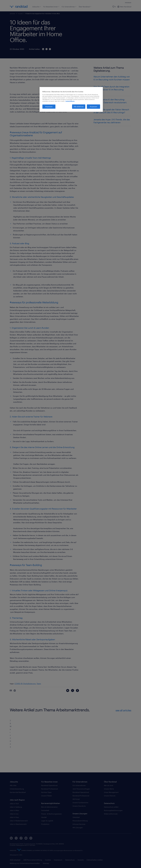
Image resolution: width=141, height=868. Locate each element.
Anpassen (93, 107)
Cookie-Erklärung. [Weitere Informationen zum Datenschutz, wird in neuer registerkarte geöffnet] (70, 101)
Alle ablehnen (79, 107)
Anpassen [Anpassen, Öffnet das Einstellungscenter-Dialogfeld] (49, 107)
